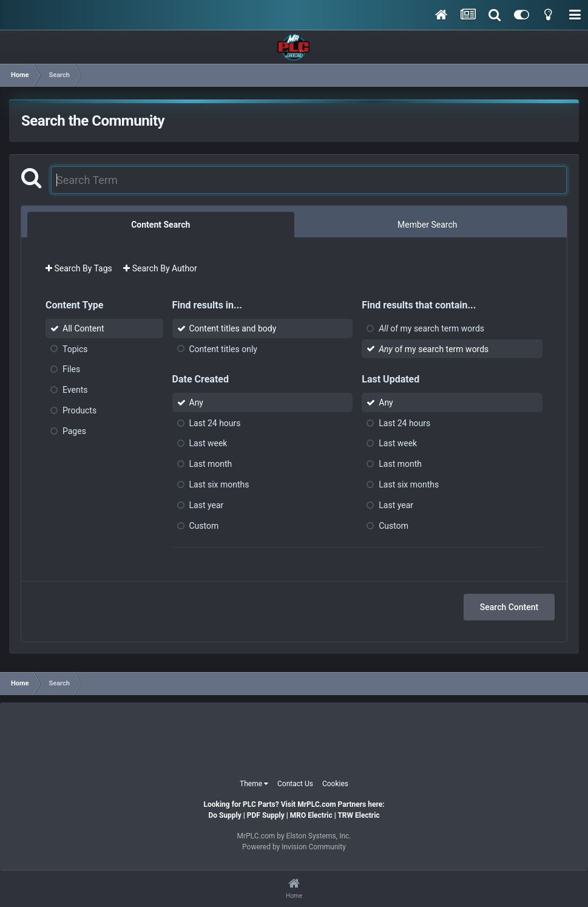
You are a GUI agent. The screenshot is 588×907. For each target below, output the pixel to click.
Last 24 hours (215, 423)
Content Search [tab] (161, 225)
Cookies (335, 784)
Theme (254, 784)
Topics (75, 348)
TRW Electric (358, 815)
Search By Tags (79, 268)
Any (197, 403)
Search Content (509, 607)
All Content (83, 328)
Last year (207, 505)
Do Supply (225, 815)
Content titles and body (233, 328)
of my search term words (431, 328)
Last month (211, 464)
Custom (204, 525)
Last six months (219, 484)
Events (75, 390)
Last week (208, 443)
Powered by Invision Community (294, 847)
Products (79, 410)
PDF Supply (266, 815)
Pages (74, 431)
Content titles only (223, 348)
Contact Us (295, 784)
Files (71, 369)
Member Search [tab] (427, 225)
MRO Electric (311, 815)
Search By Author (160, 268)
